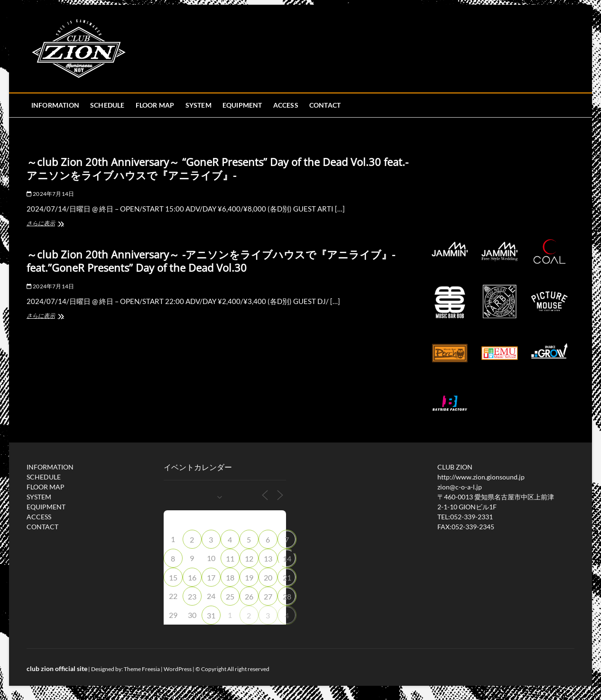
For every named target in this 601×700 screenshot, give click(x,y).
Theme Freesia (142, 669)
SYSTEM (199, 105)
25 (230, 596)
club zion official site (57, 668)
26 (249, 596)
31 (211, 615)
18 (230, 577)
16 (192, 577)
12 (249, 558)
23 (192, 596)
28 (287, 596)
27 (268, 596)
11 (230, 558)
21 (287, 577)
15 (173, 577)
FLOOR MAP (155, 105)
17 (211, 577)
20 (268, 577)
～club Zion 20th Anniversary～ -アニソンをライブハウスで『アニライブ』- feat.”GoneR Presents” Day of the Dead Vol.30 (211, 261)
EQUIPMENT (242, 105)
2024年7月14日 (50, 194)
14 (287, 558)
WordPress (178, 669)
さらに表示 (55, 224)
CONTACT (325, 105)
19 (249, 577)
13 (268, 558)
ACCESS (286, 105)
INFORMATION (55, 105)
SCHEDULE (107, 105)
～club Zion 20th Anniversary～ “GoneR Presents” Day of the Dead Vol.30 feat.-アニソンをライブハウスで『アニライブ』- (217, 168)
